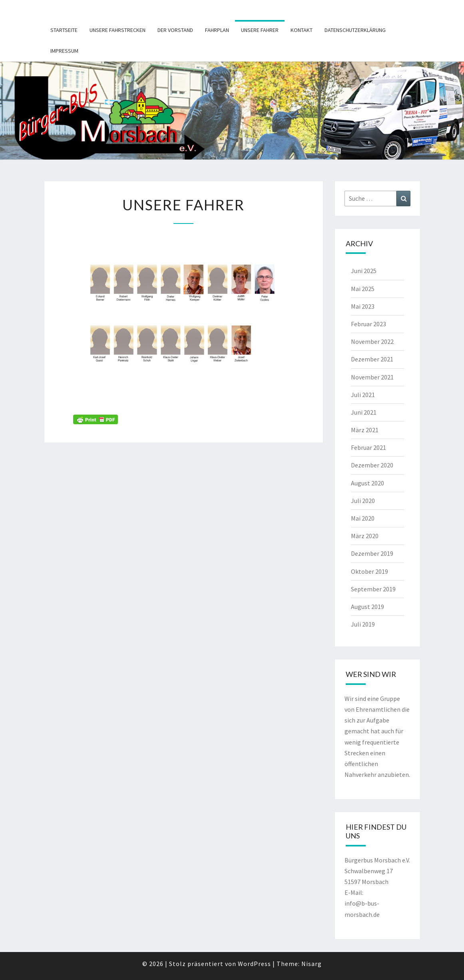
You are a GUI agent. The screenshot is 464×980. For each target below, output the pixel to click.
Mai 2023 (363, 306)
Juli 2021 (363, 395)
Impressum (64, 51)
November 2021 (372, 377)
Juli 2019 (363, 624)
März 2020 (365, 536)
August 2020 (367, 483)
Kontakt (302, 30)
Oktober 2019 (369, 571)
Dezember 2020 (372, 465)
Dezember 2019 (372, 553)
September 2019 (373, 589)
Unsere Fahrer (260, 30)
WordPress (254, 964)
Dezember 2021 (372, 359)
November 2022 (372, 341)
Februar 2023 (368, 324)
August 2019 (367, 607)
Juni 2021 (364, 412)
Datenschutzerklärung (355, 30)
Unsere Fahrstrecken (117, 30)
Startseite (64, 30)
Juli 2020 (363, 501)
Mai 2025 (363, 289)
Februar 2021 (368, 447)
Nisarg (312, 964)
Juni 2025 (364, 271)
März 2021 (365, 430)
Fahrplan (217, 30)
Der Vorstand (175, 30)
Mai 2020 (363, 518)
